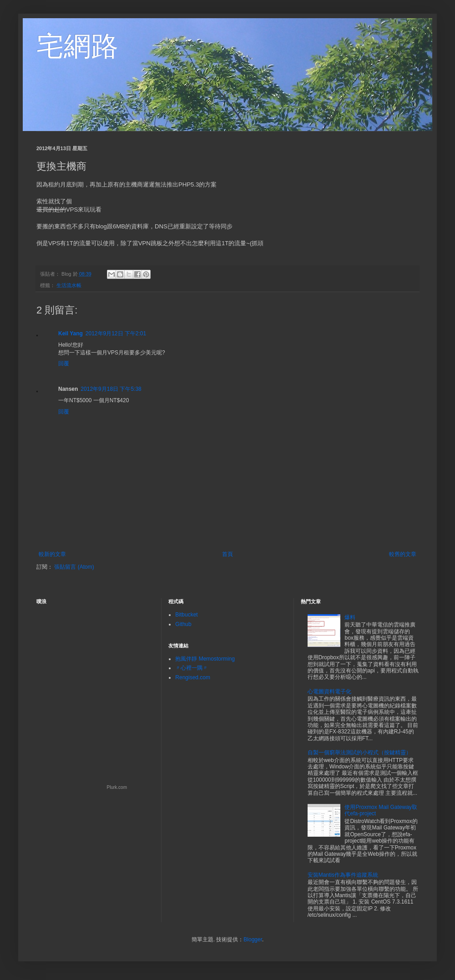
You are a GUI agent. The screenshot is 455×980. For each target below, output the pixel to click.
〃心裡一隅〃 (192, 668)
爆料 (350, 617)
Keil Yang (71, 333)
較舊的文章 (403, 554)
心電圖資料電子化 (329, 692)
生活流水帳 (69, 285)
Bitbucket (186, 615)
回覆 (64, 364)
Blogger (253, 940)
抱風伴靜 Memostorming (205, 659)
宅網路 (77, 46)
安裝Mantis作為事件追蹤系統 (343, 875)
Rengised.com (193, 677)
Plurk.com (117, 787)
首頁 (227, 554)
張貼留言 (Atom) (74, 567)
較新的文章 (52, 554)
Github (183, 624)
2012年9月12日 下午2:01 (116, 333)
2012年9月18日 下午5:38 (111, 389)
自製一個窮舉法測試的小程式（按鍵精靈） (359, 753)
